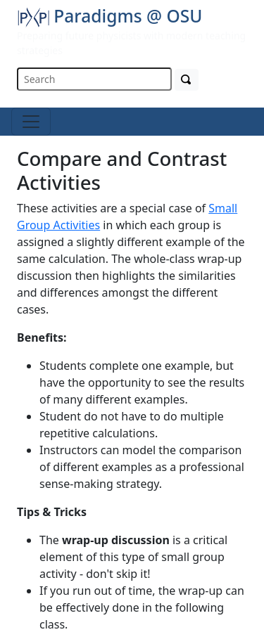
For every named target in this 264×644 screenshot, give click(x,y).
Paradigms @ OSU (109, 16)
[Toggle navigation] (31, 122)
